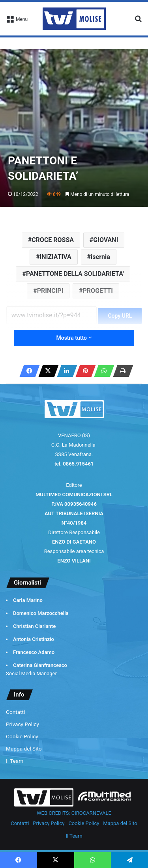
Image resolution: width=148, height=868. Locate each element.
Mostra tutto (74, 338)
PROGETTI (98, 291)
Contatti (15, 712)
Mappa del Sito (24, 749)
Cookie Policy (22, 736)
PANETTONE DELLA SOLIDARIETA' (75, 274)
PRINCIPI (50, 291)
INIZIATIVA (56, 257)
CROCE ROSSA (53, 240)
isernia (100, 257)
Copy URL (120, 316)
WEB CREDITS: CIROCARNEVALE (74, 813)
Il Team (15, 761)
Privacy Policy (22, 724)
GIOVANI (106, 240)
